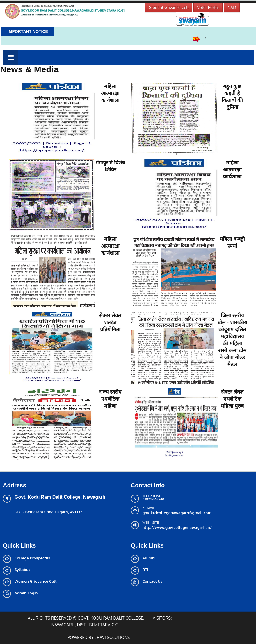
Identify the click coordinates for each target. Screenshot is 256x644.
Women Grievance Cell (35, 581)
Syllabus (22, 570)
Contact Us (153, 581)
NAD (232, 7)
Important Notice (28, 31)
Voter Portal (208, 7)
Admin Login (26, 593)
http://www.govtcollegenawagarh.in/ (177, 527)
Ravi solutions (113, 637)
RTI (146, 570)
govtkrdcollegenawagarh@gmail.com (177, 513)
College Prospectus (32, 558)
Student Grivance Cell (169, 7)
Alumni (149, 558)
